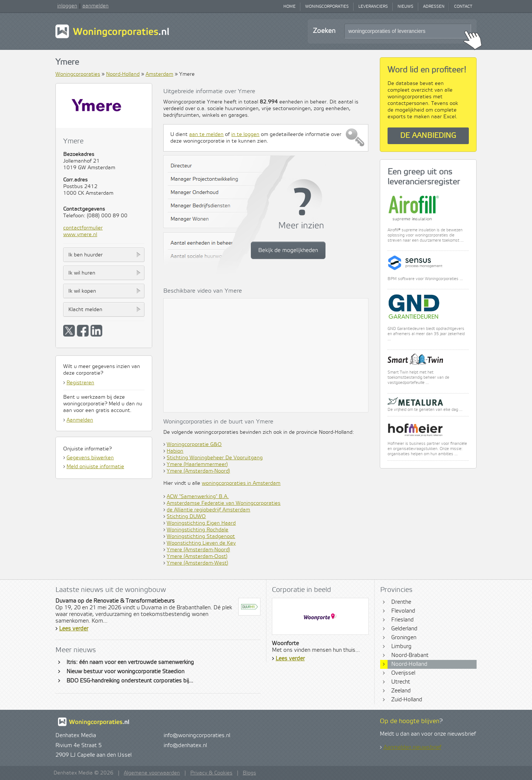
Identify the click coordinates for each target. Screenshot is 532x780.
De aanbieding (428, 136)
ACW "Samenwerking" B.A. (198, 497)
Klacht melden (85, 310)
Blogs (249, 773)
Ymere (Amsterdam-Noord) (198, 471)
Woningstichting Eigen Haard (201, 523)
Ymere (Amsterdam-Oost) (197, 556)
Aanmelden (80, 420)
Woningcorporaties (327, 7)
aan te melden (206, 134)
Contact (463, 7)
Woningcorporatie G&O (194, 445)
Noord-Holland (123, 74)
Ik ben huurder (86, 255)
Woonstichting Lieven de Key (201, 543)
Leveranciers (373, 7)
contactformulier (83, 228)
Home (289, 7)
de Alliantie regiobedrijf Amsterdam (208, 510)
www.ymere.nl (80, 235)
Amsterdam (159, 74)
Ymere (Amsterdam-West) (197, 563)
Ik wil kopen (82, 291)
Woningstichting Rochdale (197, 530)
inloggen (67, 6)
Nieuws (405, 7)
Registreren (80, 383)
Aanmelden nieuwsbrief (412, 747)
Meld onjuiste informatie (95, 467)
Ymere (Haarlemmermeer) (197, 464)
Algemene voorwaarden (152, 773)
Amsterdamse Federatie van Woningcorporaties (224, 503)
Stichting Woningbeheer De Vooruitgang (215, 458)
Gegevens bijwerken (90, 458)
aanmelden (96, 6)
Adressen (434, 7)
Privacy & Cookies (211, 773)
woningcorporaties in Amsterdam (241, 483)
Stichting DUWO (186, 517)
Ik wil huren (82, 273)
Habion (175, 451)
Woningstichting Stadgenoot (201, 537)
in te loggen (245, 134)
